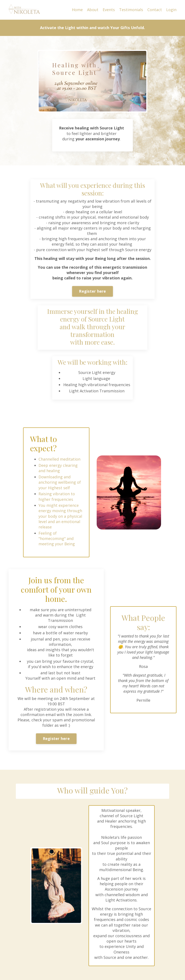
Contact (155, 10)
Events (109, 10)
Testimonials (131, 10)
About (93, 10)
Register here (92, 291)
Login (171, 10)
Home (77, 10)
